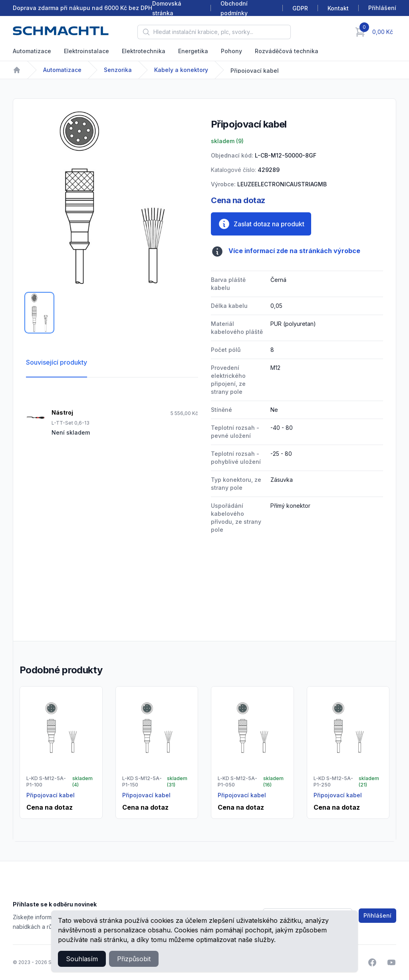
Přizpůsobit (134, 959)
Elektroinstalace (86, 51)
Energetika (193, 51)
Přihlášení (377, 915)
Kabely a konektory (181, 70)
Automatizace (32, 51)
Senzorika (118, 70)
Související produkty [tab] (57, 362)
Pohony (231, 51)
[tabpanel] (112, 198)
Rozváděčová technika (287, 51)
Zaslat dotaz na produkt (261, 224)
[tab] (39, 313)
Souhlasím (82, 959)
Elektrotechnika (144, 51)
